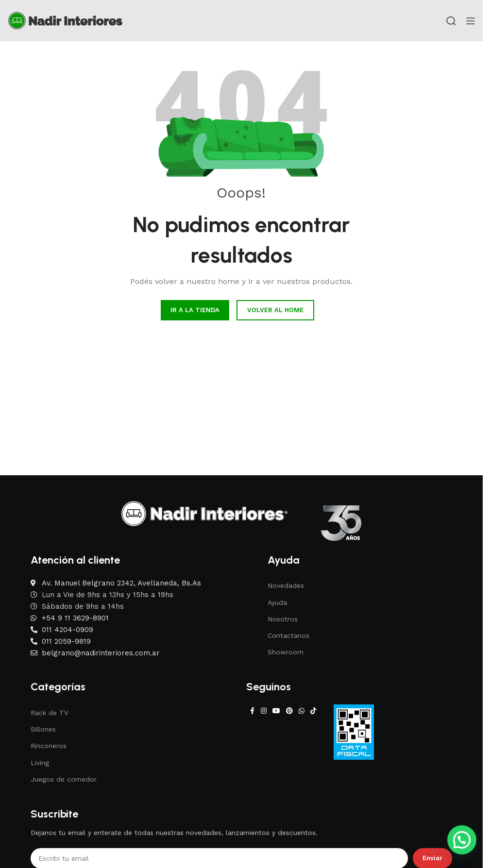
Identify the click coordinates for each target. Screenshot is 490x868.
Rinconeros (49, 746)
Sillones (43, 729)
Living (40, 763)
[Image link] (204, 513)
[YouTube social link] (276, 711)
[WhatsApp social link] (302, 711)
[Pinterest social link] (289, 711)
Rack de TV (50, 713)
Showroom (286, 652)
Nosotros (283, 619)
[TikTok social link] (313, 711)
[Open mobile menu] (471, 21)
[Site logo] (65, 20)
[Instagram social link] (264, 711)
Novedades (286, 585)
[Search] (451, 21)
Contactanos (288, 635)
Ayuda (277, 602)
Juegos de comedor (64, 779)
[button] (462, 840)
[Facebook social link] (252, 711)
